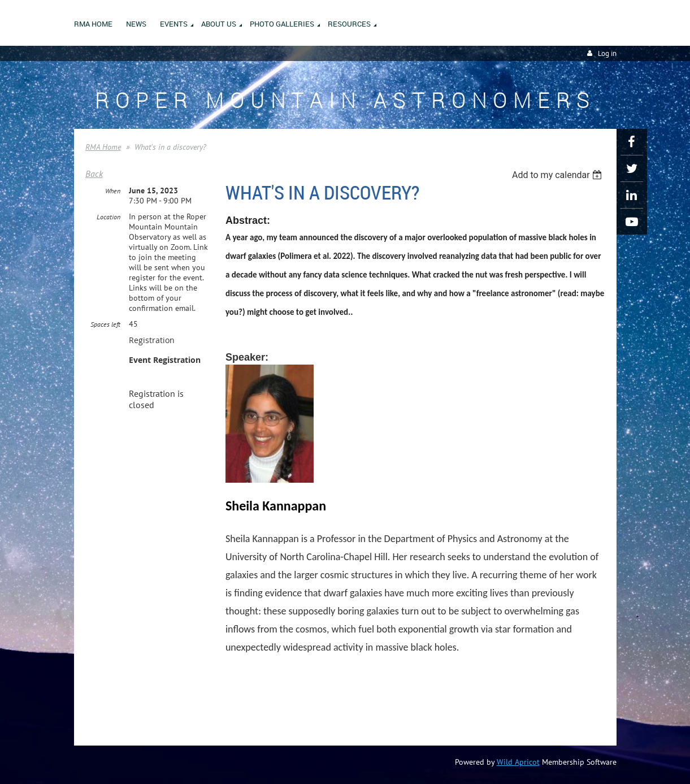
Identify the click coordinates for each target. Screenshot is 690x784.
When (113, 191)
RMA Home (103, 147)
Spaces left (105, 324)
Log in (607, 53)
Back (94, 174)
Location (109, 217)
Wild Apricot (518, 762)
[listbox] (559, 175)
